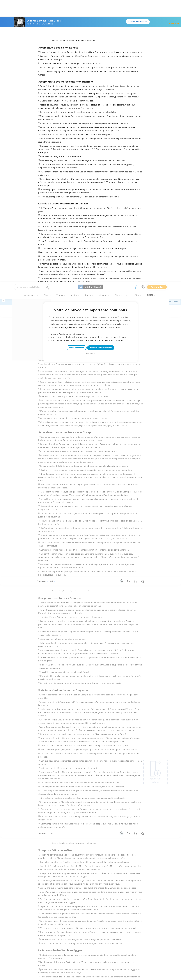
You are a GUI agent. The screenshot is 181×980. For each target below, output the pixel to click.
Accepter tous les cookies (101, 65)
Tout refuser (90, 72)
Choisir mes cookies (77, 66)
